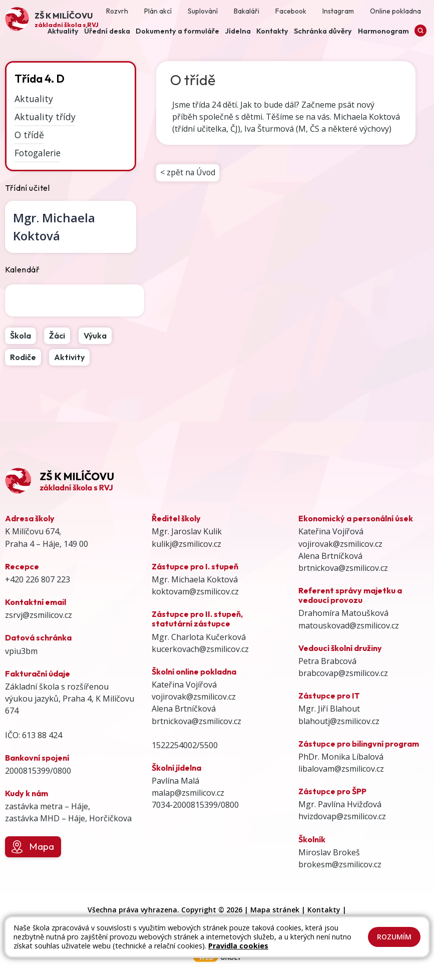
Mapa (33, 847)
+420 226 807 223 (38, 579)
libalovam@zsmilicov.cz (341, 769)
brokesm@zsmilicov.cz (340, 864)
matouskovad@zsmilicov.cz (349, 625)
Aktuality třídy (45, 117)
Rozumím (394, 937)
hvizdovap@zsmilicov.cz (342, 816)
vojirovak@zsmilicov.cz (194, 697)
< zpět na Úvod (188, 173)
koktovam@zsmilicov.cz (195, 591)
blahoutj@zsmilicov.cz (339, 721)
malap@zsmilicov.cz (188, 793)
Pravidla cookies (238, 946)
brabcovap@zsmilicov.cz (343, 673)
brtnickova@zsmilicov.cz (196, 721)
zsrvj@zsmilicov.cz (39, 615)
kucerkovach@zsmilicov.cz (200, 649)
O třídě (29, 135)
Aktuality (34, 99)
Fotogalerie (38, 153)
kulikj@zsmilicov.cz (186, 544)
